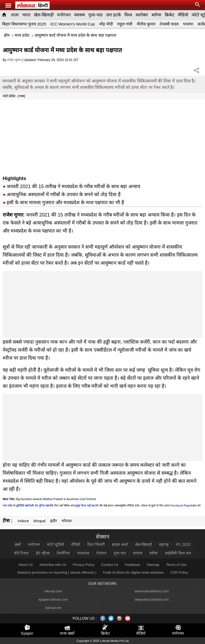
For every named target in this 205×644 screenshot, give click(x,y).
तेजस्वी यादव (169, 24)
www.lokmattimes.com (152, 591)
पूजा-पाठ (95, 15)
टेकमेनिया (63, 553)
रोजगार (101, 553)
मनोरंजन (64, 15)
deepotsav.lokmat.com (152, 599)
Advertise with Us (53, 565)
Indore (23, 521)
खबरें (18, 544)
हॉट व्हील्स (43, 553)
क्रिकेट (169, 15)
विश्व (128, 15)
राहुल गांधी (125, 24)
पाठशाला (83, 553)
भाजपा (188, 24)
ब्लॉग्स (156, 15)
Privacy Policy (84, 565)
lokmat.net (53, 608)
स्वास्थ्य (80, 15)
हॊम (7, 35)
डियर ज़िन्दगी (96, 544)
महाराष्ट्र (164, 544)
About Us (25, 565)
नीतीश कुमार (146, 24)
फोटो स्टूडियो (55, 544)
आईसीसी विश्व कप (178, 553)
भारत (26, 15)
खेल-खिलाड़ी (44, 15)
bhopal (40, 521)
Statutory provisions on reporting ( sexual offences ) (57, 572)
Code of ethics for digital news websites (133, 572)
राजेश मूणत (14, 60)
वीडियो (183, 15)
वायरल (138, 553)
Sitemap (153, 565)
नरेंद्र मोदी (106, 24)
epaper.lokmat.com (53, 599)
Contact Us (110, 565)
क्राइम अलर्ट (120, 544)
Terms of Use (176, 565)
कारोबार (142, 15)
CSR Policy (179, 572)
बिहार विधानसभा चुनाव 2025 (24, 24)
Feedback (133, 565)
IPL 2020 (183, 544)
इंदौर (54, 521)
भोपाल (66, 521)
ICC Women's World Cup (73, 24)
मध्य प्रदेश (22, 35)
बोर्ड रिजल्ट (21, 553)
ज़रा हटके (113, 15)
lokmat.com (53, 591)
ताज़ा (15, 15)
